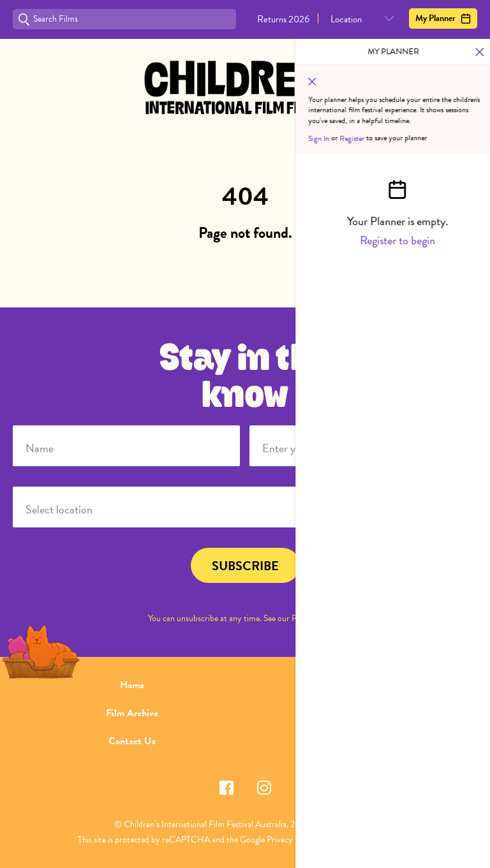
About (358, 685)
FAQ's (358, 713)
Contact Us (132, 741)
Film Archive (132, 713)
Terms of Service (361, 840)
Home (132, 685)
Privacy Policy (316, 618)
